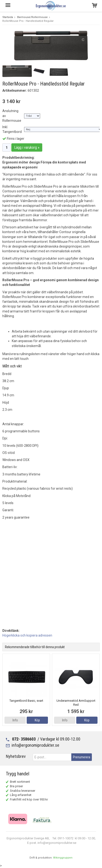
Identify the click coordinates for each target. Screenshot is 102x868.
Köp (37, 720)
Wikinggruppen (63, 858)
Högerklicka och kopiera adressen (27, 635)
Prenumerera (82, 757)
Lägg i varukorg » (27, 147)
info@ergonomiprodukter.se (35, 745)
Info (15, 720)
